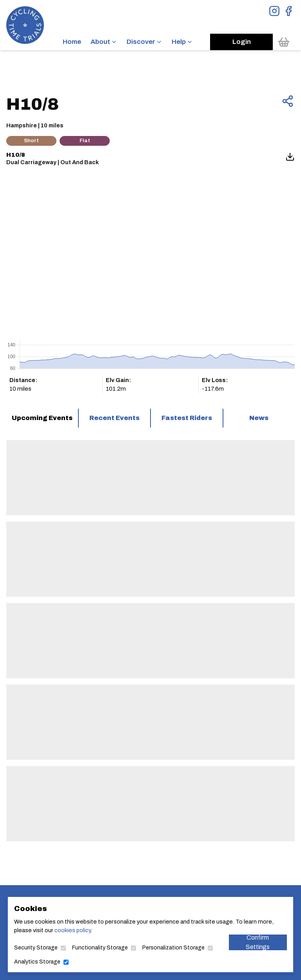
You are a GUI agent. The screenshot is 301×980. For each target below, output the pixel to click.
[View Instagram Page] (274, 11)
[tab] (42, 418)
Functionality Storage (100, 948)
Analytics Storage (37, 962)
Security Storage (36, 948)
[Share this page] (288, 101)
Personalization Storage (173, 948)
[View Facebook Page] (288, 11)
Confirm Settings (258, 942)
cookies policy (73, 930)
